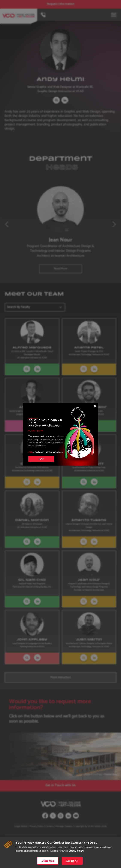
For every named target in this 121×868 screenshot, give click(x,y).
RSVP (41, 459)
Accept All (72, 861)
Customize (48, 861)
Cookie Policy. (76, 851)
